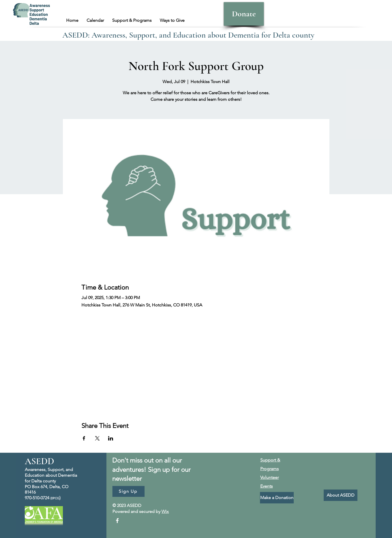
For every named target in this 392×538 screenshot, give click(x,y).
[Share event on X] (97, 438)
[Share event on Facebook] (84, 438)
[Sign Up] (128, 491)
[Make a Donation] (277, 498)
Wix (165, 511)
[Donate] (244, 14)
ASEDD (39, 461)
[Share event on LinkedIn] (111, 438)
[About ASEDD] (341, 495)
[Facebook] (117, 521)
